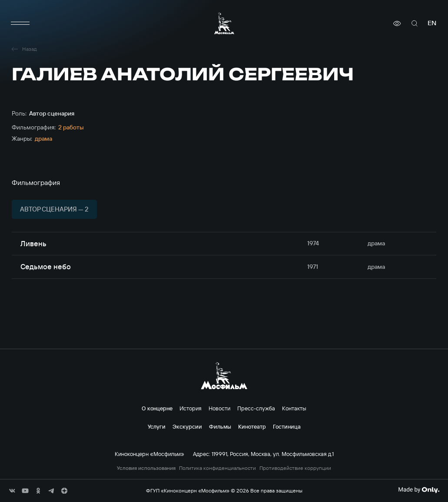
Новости (219, 408)
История (191, 408)
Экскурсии (187, 426)
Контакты (294, 408)
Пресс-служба (256, 408)
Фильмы (220, 426)
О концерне (157, 408)
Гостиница (287, 426)
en (432, 23)
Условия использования (146, 468)
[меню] (20, 23)
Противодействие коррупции (295, 468)
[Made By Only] (419, 490)
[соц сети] (12, 491)
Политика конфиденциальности (217, 468)
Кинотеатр (252, 426)
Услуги (157, 426)
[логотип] (224, 23)
